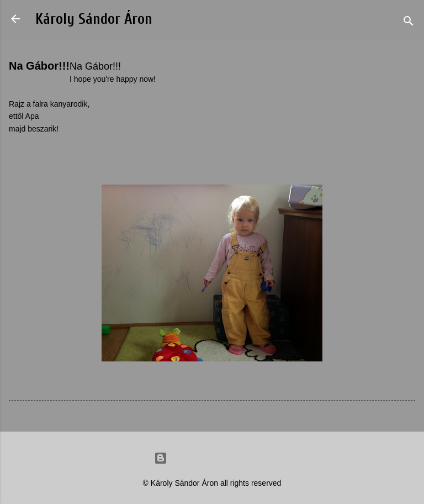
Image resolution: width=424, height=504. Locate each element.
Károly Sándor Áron (94, 19)
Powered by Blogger (212, 458)
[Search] (409, 22)
